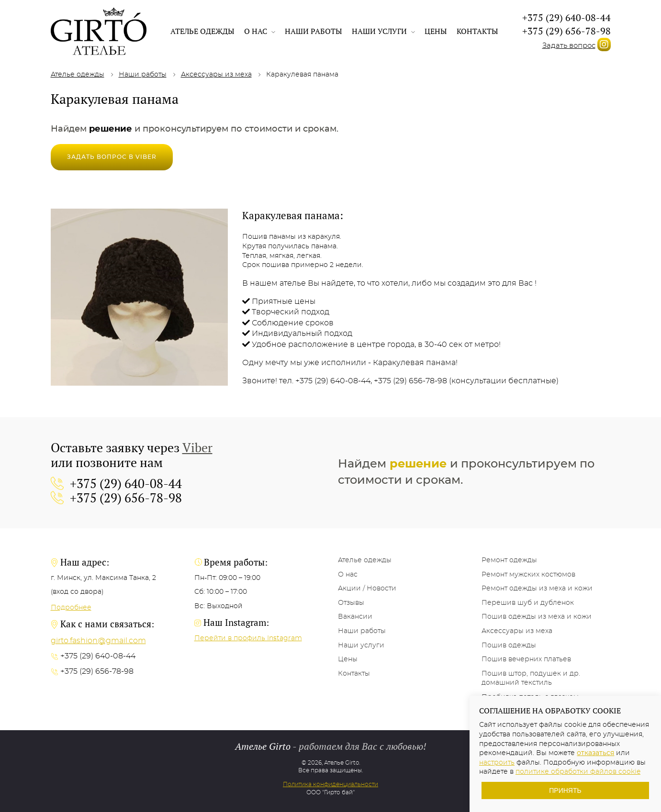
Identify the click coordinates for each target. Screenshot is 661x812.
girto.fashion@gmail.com (98, 641)
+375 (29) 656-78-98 (566, 31)
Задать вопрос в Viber (112, 157)
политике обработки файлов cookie (578, 772)
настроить (497, 763)
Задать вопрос (569, 46)
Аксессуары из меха (216, 75)
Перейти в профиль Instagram (248, 638)
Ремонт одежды (509, 560)
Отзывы (351, 603)
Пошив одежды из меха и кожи (537, 617)
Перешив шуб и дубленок (528, 603)
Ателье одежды (202, 31)
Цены (436, 31)
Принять (565, 790)
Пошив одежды (509, 645)
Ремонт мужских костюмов (528, 575)
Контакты (477, 31)
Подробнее (71, 608)
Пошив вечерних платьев (526, 659)
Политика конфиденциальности (330, 784)
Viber (197, 447)
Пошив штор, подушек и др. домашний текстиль (531, 679)
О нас (260, 31)
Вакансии (355, 617)
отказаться (595, 753)
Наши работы (314, 31)
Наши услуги (383, 31)
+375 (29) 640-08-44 (566, 18)
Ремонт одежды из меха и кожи (537, 589)
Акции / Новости (367, 589)
